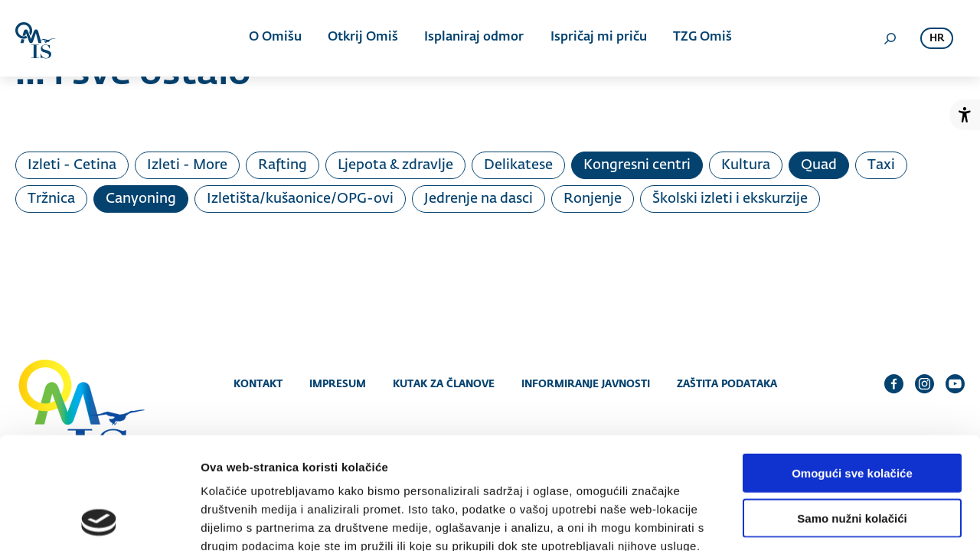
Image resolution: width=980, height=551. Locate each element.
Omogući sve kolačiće (852, 368)
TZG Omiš (702, 38)
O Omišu (275, 38)
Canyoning (141, 199)
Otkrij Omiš (363, 38)
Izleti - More (187, 165)
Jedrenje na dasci (479, 199)
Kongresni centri (637, 165)
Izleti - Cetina (72, 165)
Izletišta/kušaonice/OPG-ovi (300, 199)
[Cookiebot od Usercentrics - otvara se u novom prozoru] (99, 521)
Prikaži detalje (793, 521)
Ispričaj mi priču (598, 38)
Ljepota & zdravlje (395, 165)
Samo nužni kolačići (852, 413)
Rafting (283, 165)
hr (937, 39)
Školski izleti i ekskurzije (730, 199)
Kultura (746, 165)
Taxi (881, 165)
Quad (819, 165)
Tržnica (51, 199)
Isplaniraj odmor (474, 38)
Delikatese (518, 165)
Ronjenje (593, 199)
